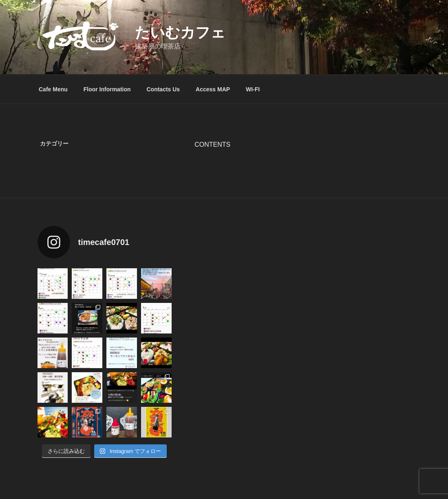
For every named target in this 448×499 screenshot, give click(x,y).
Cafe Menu (53, 89)
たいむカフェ (180, 32)
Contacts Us (163, 89)
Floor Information (107, 89)
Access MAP (213, 89)
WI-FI (253, 89)
